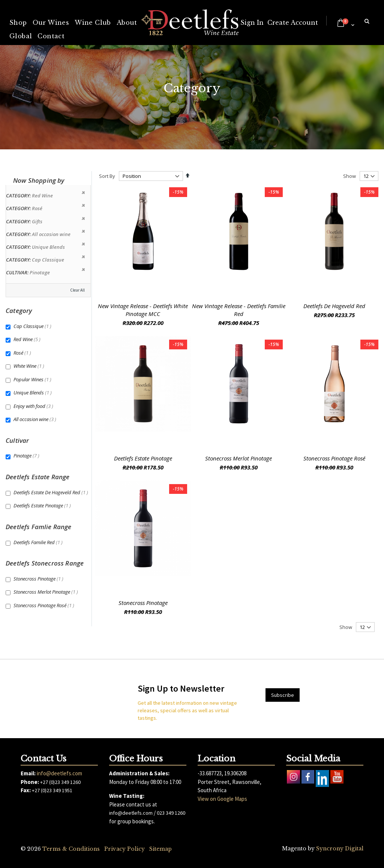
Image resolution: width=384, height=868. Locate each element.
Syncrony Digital (340, 848)
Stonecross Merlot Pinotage (238, 458)
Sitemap (160, 849)
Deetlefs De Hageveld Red (334, 306)
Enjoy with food (34, 406)
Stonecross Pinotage (143, 603)
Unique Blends (34, 393)
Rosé (23, 353)
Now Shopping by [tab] (39, 180)
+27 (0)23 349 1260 (60, 782)
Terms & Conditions (71, 849)
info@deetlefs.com (59, 773)
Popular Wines (33, 379)
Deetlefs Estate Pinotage (143, 458)
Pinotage (27, 456)
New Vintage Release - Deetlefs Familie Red (239, 310)
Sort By (107, 176)
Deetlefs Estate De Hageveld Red (52, 492)
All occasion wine (36, 419)
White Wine (30, 366)
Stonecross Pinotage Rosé (334, 458)
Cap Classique (33, 326)
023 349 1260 (171, 813)
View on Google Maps (222, 799)
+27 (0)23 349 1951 (52, 790)
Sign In (252, 23)
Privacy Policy (124, 849)
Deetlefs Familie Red (39, 542)
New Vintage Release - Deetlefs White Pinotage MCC (143, 310)
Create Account (293, 23)
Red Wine (28, 339)
